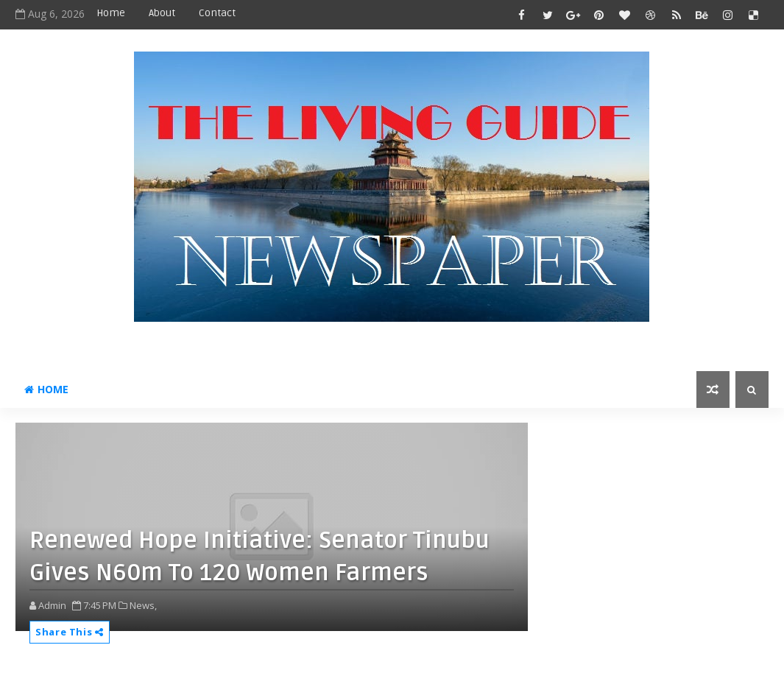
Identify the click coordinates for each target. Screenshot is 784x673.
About (162, 13)
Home (111, 13)
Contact (217, 13)
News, (143, 605)
